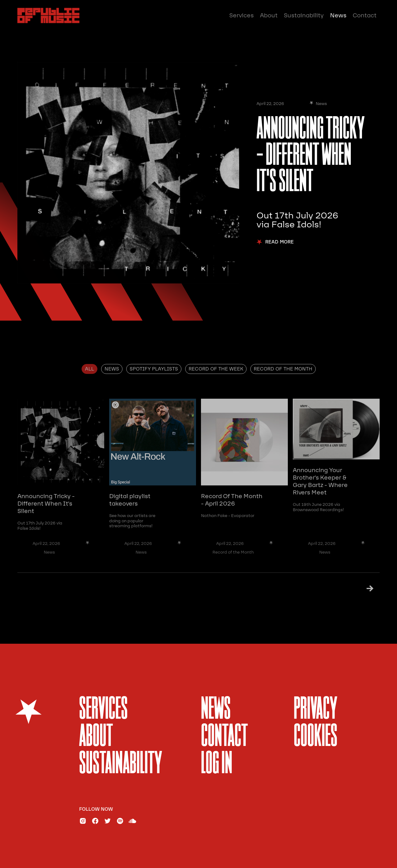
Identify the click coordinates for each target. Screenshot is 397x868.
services (103, 710)
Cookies (316, 737)
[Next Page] (362, 588)
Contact (365, 15)
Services (241, 15)
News (338, 15)
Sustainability (304, 15)
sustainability (121, 764)
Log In (217, 764)
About (269, 15)
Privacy (316, 710)
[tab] (89, 369)
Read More (279, 242)
